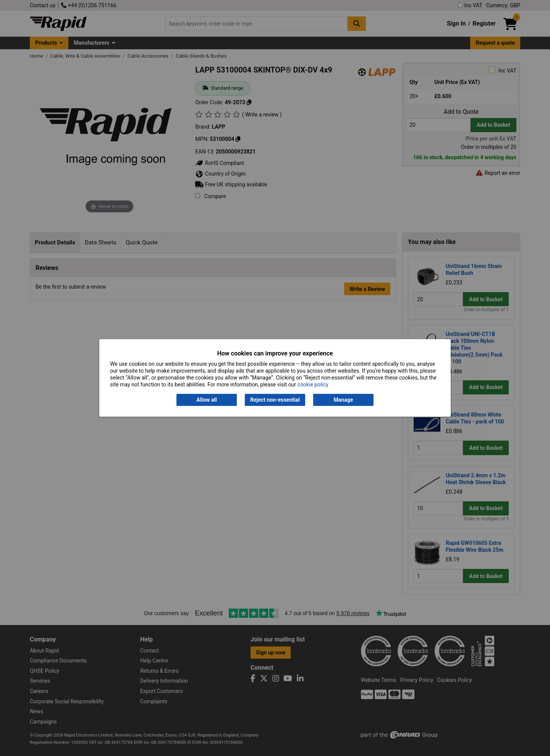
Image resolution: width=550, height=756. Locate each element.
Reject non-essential (275, 400)
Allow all (206, 400)
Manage (344, 400)
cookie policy (313, 385)
